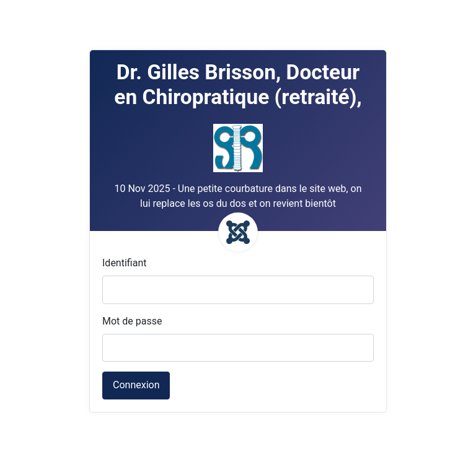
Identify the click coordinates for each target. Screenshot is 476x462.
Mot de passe (132, 321)
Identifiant (124, 263)
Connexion (136, 385)
